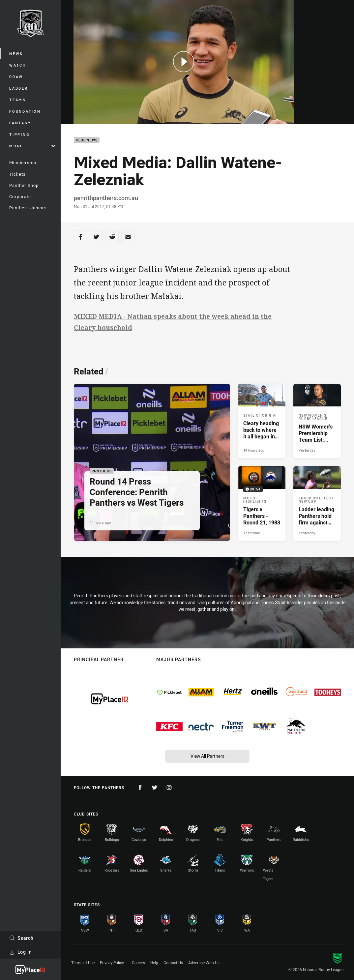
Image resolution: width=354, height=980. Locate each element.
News (16, 54)
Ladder (19, 88)
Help (154, 963)
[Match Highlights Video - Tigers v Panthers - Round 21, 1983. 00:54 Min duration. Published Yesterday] (262, 503)
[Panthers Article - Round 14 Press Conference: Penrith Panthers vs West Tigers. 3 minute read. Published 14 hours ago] (152, 462)
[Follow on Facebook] (140, 787)
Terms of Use (83, 963)
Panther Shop (24, 185)
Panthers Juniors (28, 208)
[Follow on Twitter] (155, 787)
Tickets (17, 174)
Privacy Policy (112, 963)
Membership (23, 163)
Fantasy (20, 123)
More (32, 146)
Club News (87, 140)
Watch (18, 65)
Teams (18, 100)
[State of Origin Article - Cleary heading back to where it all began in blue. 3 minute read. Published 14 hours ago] (262, 421)
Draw (16, 77)
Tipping (19, 134)
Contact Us (173, 963)
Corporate (20, 196)
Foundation (25, 111)
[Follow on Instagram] (169, 787)
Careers (138, 963)
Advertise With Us (204, 963)
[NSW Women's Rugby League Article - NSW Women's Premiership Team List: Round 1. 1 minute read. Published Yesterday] (317, 421)
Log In (21, 952)
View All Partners (207, 756)
